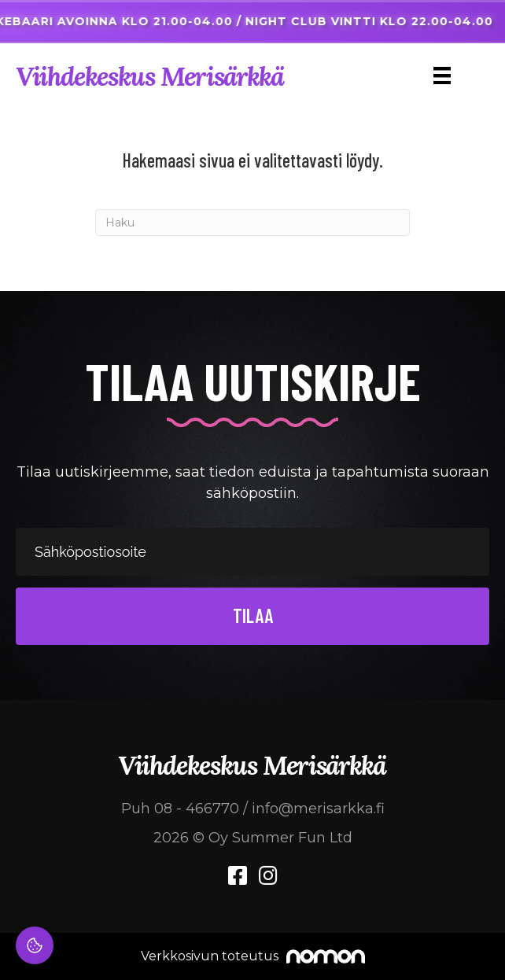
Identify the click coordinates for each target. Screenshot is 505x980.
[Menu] (442, 76)
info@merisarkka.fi (318, 809)
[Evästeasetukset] (35, 945)
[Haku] (252, 223)
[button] (252, 616)
